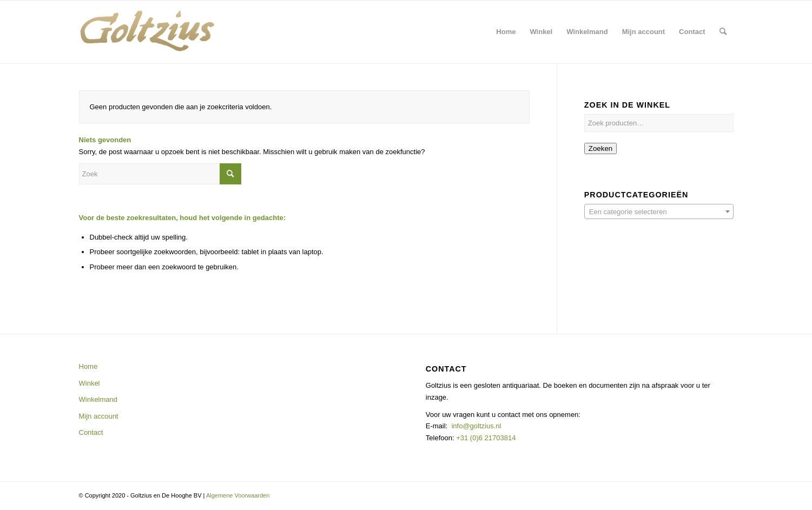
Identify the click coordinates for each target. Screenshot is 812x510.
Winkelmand (98, 399)
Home (88, 366)
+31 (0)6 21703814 (485, 438)
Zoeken (600, 148)
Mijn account (99, 416)
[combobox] (659, 211)
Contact (91, 432)
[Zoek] (723, 32)
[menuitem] (506, 32)
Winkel (90, 383)
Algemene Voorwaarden (238, 495)
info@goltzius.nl (476, 426)
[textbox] (659, 212)
